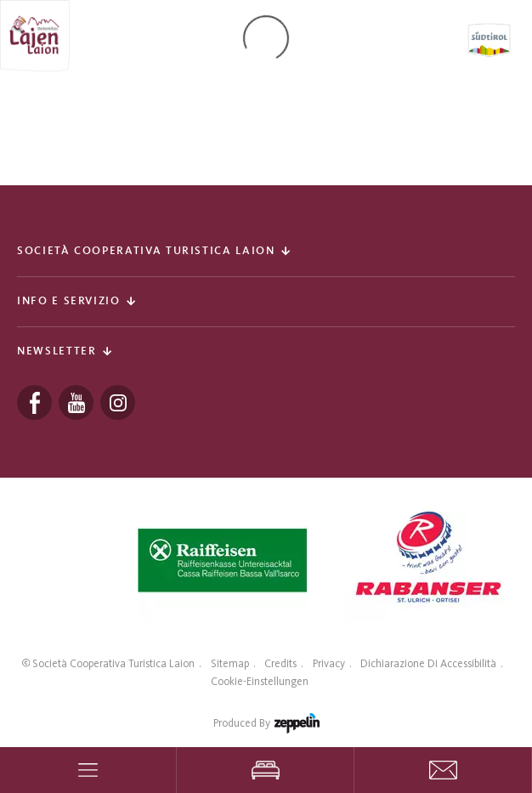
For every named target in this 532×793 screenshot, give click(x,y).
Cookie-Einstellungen (260, 681)
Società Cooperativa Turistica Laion (113, 663)
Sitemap (230, 663)
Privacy (329, 663)
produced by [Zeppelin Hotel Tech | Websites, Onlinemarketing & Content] (266, 727)
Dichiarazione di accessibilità (428, 663)
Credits (280, 663)
